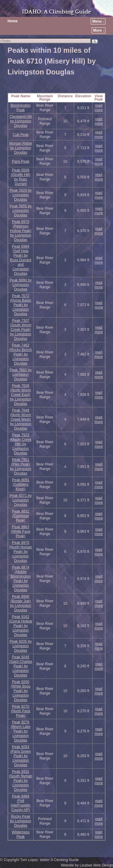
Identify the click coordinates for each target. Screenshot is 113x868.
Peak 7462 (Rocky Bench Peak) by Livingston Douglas (21, 354)
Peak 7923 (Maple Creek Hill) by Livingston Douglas (20, 444)
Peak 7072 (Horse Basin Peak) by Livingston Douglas (21, 305)
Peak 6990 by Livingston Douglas (21, 285)
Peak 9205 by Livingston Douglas (21, 646)
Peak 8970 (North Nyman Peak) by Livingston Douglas (21, 552)
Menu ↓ (98, 21)
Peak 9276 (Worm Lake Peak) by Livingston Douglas (21, 731)
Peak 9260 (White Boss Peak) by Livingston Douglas (21, 691)
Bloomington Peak (21, 108)
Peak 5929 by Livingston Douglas (21, 195)
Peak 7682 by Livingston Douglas (21, 374)
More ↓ (99, 30)
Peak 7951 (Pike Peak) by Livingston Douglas (20, 467)
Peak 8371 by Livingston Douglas (21, 500)
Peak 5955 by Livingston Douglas (21, 211)
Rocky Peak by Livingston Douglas (20, 821)
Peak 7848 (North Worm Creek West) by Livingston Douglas (20, 419)
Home (13, 21)
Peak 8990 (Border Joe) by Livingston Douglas (20, 603)
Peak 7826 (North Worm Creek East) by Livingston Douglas (20, 395)
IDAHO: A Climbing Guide (56, 12)
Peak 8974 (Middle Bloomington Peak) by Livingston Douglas (21, 579)
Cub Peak (21, 135)
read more (99, 108)
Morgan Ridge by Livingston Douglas (21, 148)
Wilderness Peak (21, 834)
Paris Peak (20, 161)
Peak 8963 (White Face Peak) (21, 531)
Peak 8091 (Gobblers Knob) (21, 484)
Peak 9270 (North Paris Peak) (20, 711)
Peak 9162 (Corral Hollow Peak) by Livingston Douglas (20, 626)
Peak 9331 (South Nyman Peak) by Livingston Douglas (21, 781)
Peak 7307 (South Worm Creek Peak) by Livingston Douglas (20, 330)
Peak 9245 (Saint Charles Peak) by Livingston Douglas (20, 666)
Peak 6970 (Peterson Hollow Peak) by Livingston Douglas (21, 231)
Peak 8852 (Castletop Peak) (21, 516)
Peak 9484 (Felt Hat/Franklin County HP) (21, 803)
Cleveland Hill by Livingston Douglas (21, 121)
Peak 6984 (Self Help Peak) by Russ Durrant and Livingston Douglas (21, 260)
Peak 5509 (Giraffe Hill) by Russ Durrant (21, 177)
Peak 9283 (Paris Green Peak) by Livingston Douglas (20, 756)
